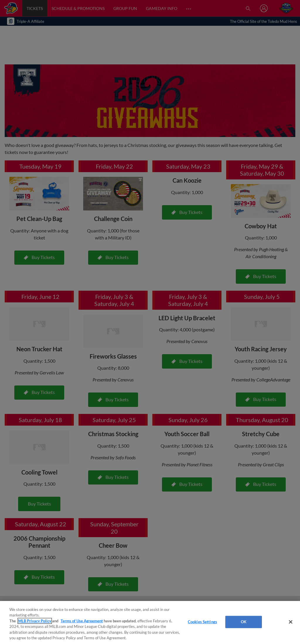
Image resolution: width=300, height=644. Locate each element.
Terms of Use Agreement (82, 621)
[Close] (291, 622)
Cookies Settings (202, 622)
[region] (150, 622)
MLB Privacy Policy (35, 621)
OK (244, 622)
